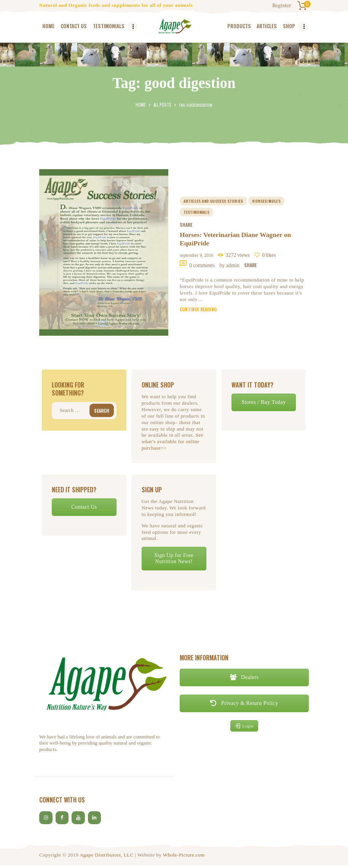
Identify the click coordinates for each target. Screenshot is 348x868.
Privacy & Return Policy (244, 703)
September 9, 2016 (196, 255)
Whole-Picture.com (184, 857)
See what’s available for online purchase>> (172, 441)
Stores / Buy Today (263, 402)
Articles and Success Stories (213, 200)
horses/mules (267, 200)
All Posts (162, 105)
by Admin (230, 266)
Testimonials (196, 211)
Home (142, 105)
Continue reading (198, 310)
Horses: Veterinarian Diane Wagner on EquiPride (236, 239)
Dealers (244, 677)
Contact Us (84, 507)
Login (244, 726)
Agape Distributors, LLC (107, 857)
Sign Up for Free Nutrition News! (174, 558)
